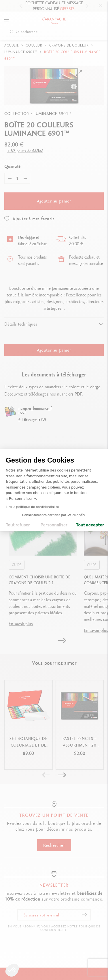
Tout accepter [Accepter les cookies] (90, 525)
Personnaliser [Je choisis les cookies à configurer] (54, 525)
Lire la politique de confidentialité (32, 507)
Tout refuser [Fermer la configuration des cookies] (18, 525)
